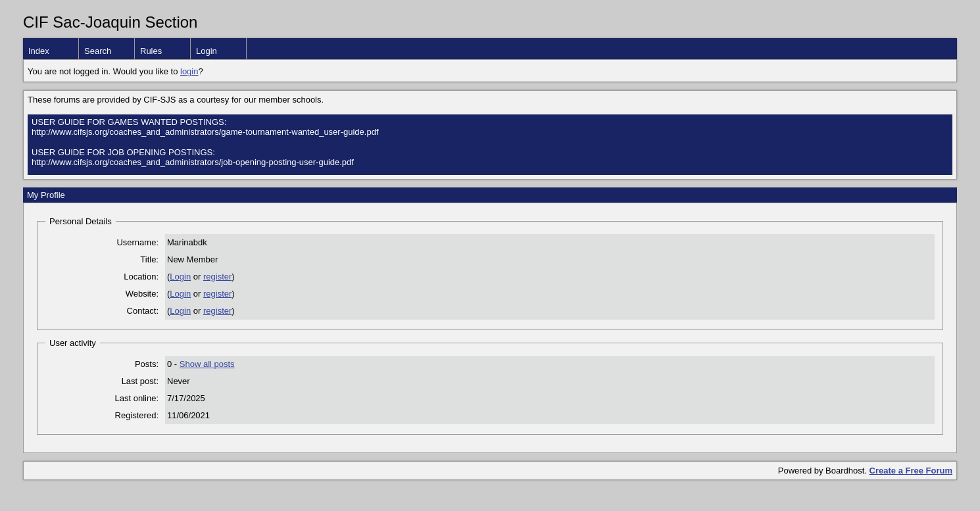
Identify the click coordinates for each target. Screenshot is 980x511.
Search (98, 51)
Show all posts (207, 364)
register (217, 277)
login (189, 71)
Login (207, 51)
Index (39, 51)
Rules (151, 51)
